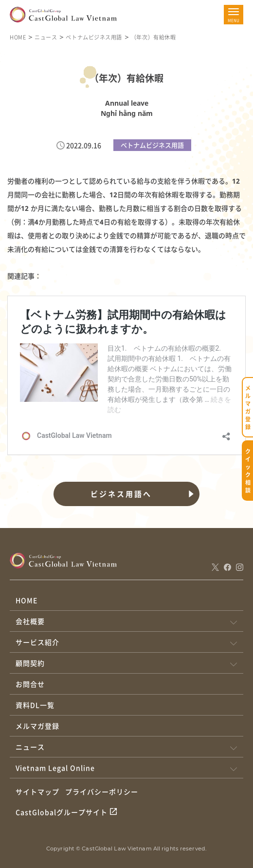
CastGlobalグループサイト (62, 812)
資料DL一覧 (35, 705)
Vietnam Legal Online (55, 768)
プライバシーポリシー (102, 792)
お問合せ (30, 684)
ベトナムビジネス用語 (94, 37)
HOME (18, 37)
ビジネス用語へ (121, 494)
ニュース (46, 37)
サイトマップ (37, 792)
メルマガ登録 (37, 726)
